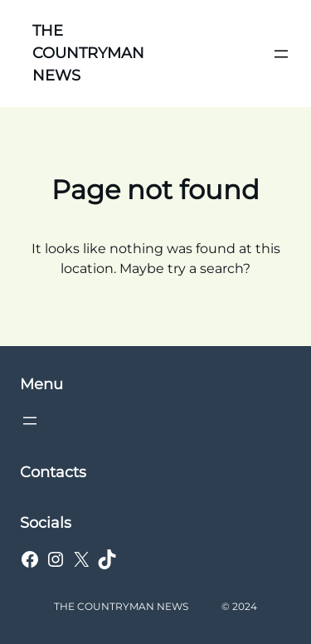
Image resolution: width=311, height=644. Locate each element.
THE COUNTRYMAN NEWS (88, 53)
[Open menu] (281, 54)
